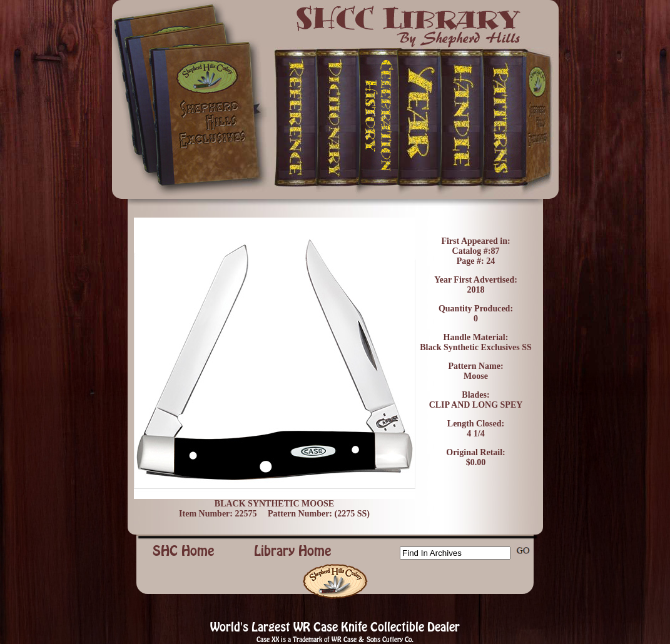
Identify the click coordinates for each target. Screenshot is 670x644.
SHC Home (184, 551)
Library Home (293, 551)
